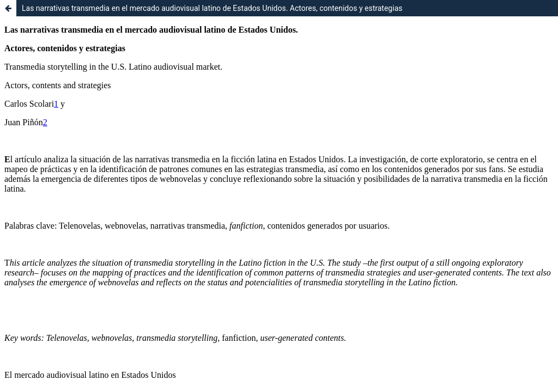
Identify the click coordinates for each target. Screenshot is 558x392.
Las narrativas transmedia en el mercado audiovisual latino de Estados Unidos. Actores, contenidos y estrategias (212, 8)
